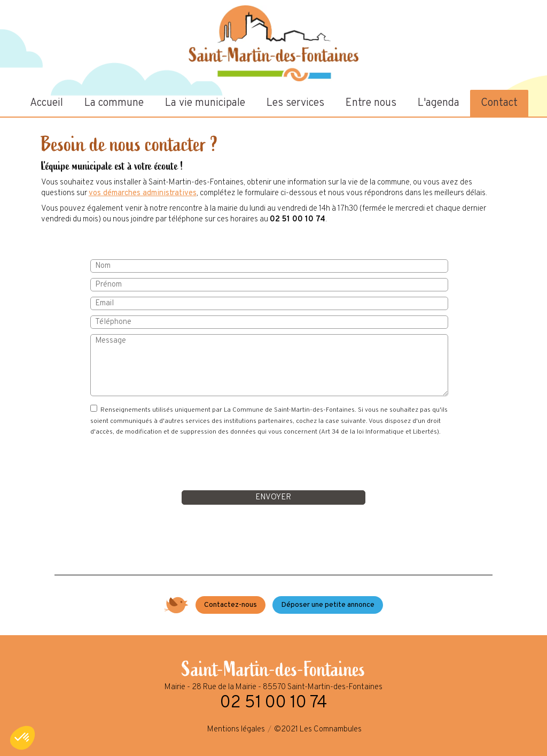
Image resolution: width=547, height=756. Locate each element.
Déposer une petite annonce (328, 605)
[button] (22, 738)
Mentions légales (236, 730)
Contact (499, 103)
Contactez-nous (230, 605)
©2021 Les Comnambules (318, 730)
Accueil (46, 103)
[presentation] (273, 464)
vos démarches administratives (143, 193)
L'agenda (439, 103)
